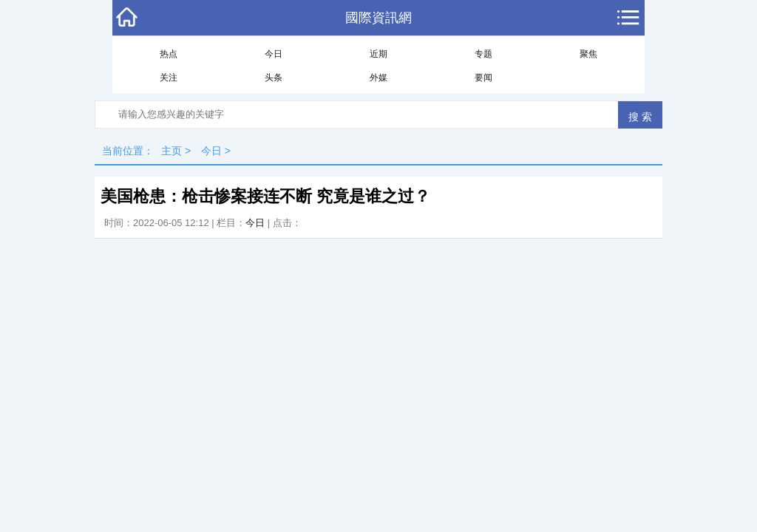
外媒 (378, 78)
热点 (169, 54)
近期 (378, 54)
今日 (274, 54)
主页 (172, 151)
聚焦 (588, 54)
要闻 (483, 78)
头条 (274, 78)
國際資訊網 (378, 18)
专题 (483, 54)
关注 (169, 78)
